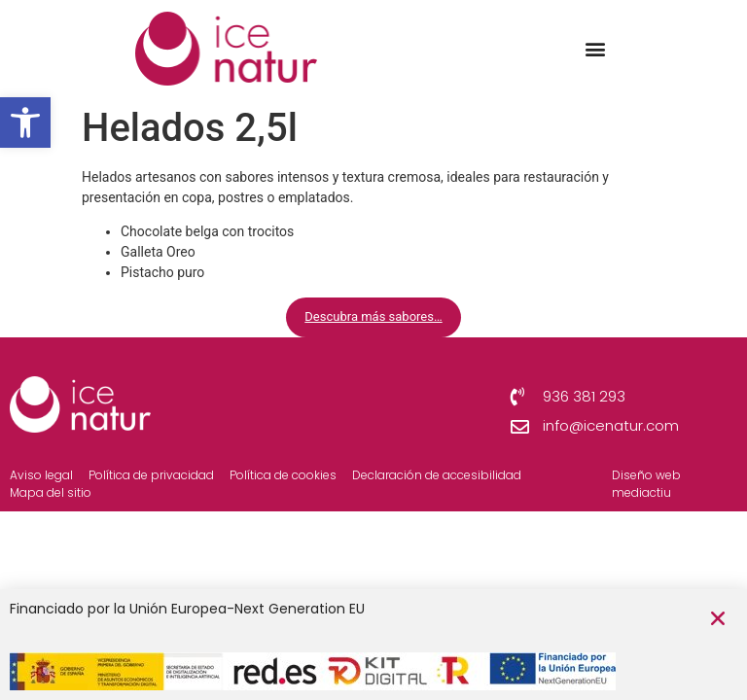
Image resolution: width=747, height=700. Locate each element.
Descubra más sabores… (373, 316)
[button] (25, 122)
